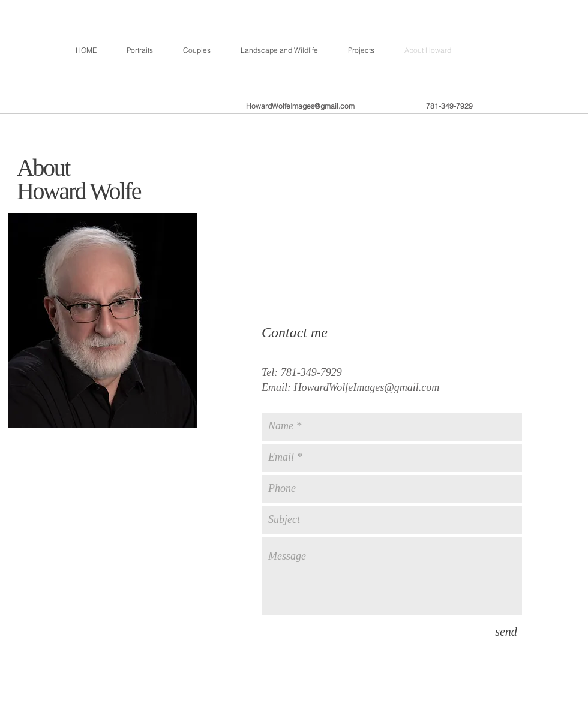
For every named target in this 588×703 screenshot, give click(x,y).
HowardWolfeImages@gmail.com (300, 106)
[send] (506, 632)
